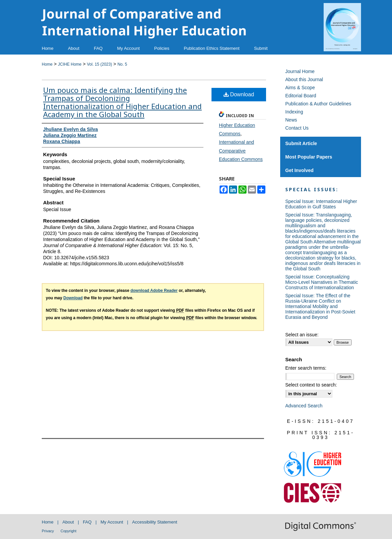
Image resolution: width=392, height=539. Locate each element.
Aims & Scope (300, 88)
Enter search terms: (306, 368)
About (68, 522)
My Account (112, 522)
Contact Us (297, 128)
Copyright (69, 531)
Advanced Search (304, 406)
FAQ (87, 522)
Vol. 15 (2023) (100, 64)
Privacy (48, 531)
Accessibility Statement (155, 522)
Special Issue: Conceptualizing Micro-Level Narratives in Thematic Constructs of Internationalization (322, 282)
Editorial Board (301, 96)
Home (47, 64)
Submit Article (301, 143)
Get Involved (299, 170)
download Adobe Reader (154, 291)
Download (239, 94)
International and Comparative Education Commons (241, 150)
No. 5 (122, 64)
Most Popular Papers (309, 157)
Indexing (294, 112)
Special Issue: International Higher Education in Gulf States (321, 204)
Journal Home (300, 71)
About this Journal (304, 79)
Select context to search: (311, 385)
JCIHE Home (70, 64)
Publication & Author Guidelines (318, 104)
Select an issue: (302, 335)
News (291, 120)
